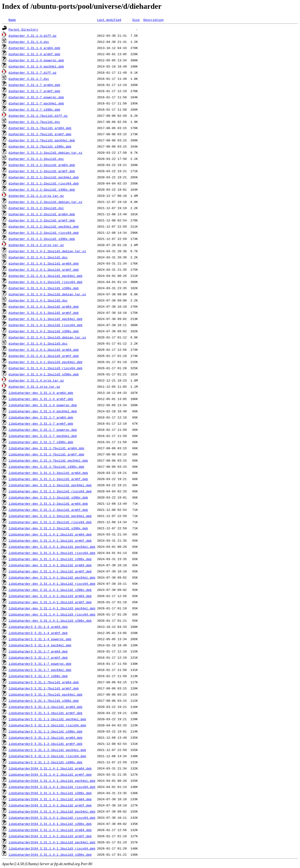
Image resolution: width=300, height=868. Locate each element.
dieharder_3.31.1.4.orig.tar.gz (36, 380)
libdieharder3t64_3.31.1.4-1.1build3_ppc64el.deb (52, 842)
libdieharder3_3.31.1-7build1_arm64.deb (44, 682)
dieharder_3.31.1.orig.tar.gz (34, 387)
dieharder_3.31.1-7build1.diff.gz (38, 116)
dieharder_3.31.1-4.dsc (29, 42)
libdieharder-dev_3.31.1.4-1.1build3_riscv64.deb (52, 614)
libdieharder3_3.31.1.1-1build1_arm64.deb (45, 707)
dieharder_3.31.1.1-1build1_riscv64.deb (44, 183)
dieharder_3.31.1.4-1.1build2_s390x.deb (44, 331)
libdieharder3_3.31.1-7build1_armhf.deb (44, 688)
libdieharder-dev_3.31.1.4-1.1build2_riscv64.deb (52, 584)
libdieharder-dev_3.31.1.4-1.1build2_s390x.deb (50, 590)
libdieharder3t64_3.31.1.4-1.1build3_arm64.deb (50, 830)
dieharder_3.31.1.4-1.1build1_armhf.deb (44, 270)
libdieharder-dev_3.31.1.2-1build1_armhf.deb (48, 510)
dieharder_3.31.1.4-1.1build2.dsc (38, 300)
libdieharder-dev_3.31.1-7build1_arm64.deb (46, 448)
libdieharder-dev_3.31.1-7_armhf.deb (41, 423)
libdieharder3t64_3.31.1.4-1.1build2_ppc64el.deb (52, 811)
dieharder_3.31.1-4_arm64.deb (34, 48)
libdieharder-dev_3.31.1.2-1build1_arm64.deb (48, 504)
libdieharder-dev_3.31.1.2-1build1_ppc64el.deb (50, 516)
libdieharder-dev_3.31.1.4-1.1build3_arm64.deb (50, 596)
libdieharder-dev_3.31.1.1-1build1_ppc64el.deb (50, 485)
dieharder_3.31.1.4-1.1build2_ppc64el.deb (45, 319)
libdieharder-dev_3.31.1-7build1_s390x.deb (46, 467)
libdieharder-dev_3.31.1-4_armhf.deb (41, 399)
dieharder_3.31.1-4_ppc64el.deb (36, 66)
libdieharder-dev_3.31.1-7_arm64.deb (41, 417)
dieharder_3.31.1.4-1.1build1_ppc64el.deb (45, 276)
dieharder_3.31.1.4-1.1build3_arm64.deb (44, 350)
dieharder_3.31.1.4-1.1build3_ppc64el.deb (45, 362)
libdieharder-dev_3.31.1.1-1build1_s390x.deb (48, 497)
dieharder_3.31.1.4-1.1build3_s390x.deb (44, 374)
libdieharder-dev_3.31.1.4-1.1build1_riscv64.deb (52, 553)
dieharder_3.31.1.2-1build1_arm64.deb (42, 214)
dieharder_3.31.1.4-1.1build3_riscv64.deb (45, 368)
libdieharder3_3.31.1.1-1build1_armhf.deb (45, 713)
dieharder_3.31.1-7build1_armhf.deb (40, 134)
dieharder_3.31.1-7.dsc (29, 79)
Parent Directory (23, 29)
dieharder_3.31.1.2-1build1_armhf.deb (42, 220)
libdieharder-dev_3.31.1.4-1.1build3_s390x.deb (50, 621)
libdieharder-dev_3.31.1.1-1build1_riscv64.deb (50, 491)
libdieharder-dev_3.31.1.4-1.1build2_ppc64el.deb (52, 577)
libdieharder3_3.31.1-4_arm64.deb (38, 627)
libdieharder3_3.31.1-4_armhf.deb (38, 633)
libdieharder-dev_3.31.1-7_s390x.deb (41, 442)
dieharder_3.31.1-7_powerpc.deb (36, 97)
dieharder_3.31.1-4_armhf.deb (34, 54)
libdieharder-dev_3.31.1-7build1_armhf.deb (46, 454)
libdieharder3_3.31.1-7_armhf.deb (38, 657)
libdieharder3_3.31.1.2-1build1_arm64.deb (45, 738)
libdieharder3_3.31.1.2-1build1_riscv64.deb (47, 756)
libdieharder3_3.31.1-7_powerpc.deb (40, 664)
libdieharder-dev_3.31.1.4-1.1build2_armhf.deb (50, 571)
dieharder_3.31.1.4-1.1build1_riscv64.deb (45, 282)
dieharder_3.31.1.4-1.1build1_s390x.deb (44, 288)
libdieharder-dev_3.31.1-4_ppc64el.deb (43, 411)
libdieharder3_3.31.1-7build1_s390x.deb (44, 701)
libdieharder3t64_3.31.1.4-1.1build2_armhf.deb (50, 805)
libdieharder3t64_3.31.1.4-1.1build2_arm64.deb (50, 799)
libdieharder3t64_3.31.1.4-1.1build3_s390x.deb (50, 855)
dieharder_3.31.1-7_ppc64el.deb (36, 103)
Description (153, 20)
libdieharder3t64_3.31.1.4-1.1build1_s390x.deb (50, 793)
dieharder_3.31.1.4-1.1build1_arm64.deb (44, 263)
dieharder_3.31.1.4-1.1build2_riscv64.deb (45, 325)
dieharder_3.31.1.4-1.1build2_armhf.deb (44, 313)
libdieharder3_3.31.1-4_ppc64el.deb (40, 645)
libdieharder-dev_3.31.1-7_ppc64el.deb (43, 436)
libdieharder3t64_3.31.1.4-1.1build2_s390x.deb (50, 824)
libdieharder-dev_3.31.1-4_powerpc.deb (43, 405)
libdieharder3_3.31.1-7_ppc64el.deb (40, 670)
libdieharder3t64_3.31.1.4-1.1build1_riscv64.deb (52, 787)
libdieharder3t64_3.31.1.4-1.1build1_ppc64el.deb (52, 781)
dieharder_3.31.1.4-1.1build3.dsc (38, 343)
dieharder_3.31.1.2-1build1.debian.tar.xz (45, 202)
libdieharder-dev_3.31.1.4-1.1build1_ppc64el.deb (52, 547)
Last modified (109, 20)
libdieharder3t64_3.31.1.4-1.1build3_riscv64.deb (52, 848)
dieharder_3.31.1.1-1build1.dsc (36, 159)
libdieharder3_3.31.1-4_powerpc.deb (40, 639)
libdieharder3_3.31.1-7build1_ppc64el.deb (45, 694)
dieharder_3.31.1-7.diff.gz (33, 72)
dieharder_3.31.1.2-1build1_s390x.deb (42, 239)
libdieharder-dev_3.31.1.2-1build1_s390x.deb (48, 528)
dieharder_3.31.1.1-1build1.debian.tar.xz (45, 153)
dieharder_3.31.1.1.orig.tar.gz (36, 196)
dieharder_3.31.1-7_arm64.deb (34, 85)
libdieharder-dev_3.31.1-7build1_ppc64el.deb (48, 460)
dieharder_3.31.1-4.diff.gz (33, 36)
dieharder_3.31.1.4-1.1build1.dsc (38, 257)
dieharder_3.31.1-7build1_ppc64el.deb (42, 140)
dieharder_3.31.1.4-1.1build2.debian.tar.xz (47, 294)
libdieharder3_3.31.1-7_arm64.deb (38, 651)
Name (12, 20)
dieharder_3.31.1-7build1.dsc (34, 122)
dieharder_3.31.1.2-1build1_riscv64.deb (44, 233)
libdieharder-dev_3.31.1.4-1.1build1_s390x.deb (50, 559)
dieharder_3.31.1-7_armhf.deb (34, 91)
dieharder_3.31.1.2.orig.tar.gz (36, 245)
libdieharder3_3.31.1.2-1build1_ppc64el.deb (47, 750)
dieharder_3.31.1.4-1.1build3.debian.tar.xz (47, 337)
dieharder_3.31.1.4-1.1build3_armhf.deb (44, 356)
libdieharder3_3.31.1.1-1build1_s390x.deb (45, 731)
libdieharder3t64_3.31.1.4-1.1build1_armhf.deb (50, 774)
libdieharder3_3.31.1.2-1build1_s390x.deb (45, 762)
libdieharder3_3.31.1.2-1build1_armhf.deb (45, 744)
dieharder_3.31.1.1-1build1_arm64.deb (42, 165)
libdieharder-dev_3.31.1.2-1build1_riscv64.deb (50, 522)
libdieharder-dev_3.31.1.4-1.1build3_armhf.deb (50, 602)
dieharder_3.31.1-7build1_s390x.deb (40, 146)
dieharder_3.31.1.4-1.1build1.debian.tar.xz (47, 251)
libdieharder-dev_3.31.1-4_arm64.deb (41, 393)
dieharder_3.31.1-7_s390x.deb (34, 109)
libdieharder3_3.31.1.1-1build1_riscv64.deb (47, 725)
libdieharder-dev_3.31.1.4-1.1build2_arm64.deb (50, 565)
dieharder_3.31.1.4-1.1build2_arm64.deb (44, 306)
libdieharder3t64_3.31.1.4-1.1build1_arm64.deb (50, 768)
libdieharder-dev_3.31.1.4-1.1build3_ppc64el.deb (52, 608)
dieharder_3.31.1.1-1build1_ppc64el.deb (44, 177)
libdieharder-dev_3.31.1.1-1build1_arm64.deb (48, 473)
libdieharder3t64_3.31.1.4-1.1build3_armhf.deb (50, 836)
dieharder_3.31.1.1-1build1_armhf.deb (42, 171)
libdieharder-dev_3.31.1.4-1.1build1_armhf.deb (50, 540)
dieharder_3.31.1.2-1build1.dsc (36, 208)
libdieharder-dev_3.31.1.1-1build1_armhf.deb (48, 479)
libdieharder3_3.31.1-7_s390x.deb (38, 676)
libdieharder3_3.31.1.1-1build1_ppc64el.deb (47, 719)
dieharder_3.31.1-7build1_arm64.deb (40, 128)
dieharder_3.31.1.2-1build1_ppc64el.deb (44, 226)
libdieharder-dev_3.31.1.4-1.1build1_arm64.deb (50, 534)
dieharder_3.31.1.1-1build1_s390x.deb (42, 189)
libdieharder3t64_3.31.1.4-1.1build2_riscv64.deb (52, 818)
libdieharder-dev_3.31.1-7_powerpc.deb (43, 430)
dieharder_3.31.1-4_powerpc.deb (36, 60)
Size (136, 20)
